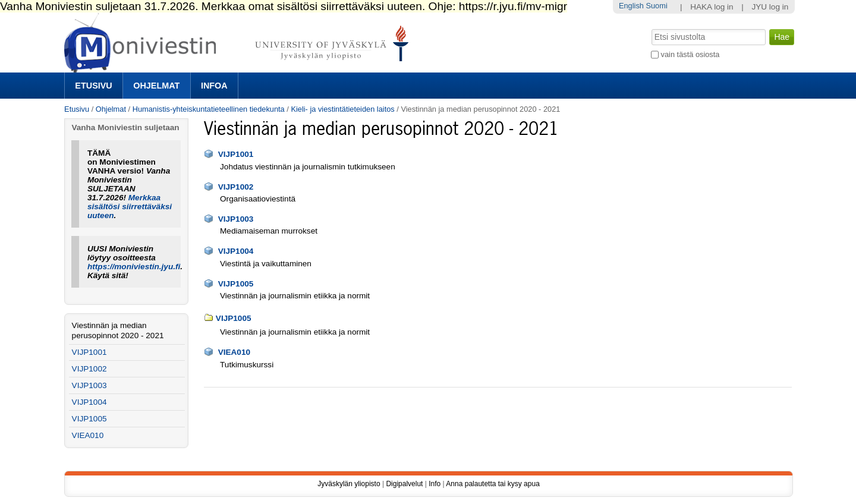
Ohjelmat (156, 86)
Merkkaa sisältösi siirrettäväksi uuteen (130, 207)
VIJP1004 (236, 251)
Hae (651, 28)
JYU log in (770, 7)
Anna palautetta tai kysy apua (492, 484)
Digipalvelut (404, 484)
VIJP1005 (236, 284)
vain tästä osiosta (690, 54)
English (631, 6)
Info (435, 484)
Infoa (214, 86)
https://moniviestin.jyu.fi (134, 267)
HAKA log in (712, 7)
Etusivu (93, 86)
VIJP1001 (236, 154)
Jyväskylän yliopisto (349, 484)
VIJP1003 (236, 219)
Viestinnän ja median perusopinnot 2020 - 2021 (118, 330)
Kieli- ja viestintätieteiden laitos (342, 109)
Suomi (656, 6)
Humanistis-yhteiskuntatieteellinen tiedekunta (209, 109)
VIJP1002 (236, 187)
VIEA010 (234, 352)
